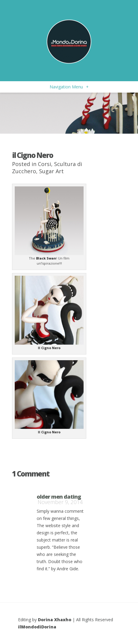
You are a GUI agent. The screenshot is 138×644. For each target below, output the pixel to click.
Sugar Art (51, 171)
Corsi (44, 164)
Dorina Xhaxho (55, 620)
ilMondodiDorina (37, 627)
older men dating (59, 497)
